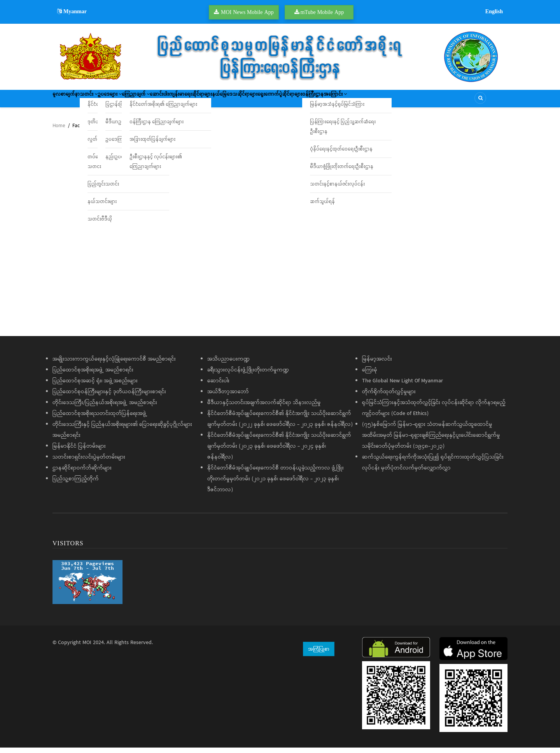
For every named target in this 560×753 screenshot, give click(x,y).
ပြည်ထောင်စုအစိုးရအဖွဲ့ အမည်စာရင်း (93, 375)
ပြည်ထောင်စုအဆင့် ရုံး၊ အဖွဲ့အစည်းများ (95, 386)
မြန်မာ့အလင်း (377, 364)
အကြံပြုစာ (319, 654)
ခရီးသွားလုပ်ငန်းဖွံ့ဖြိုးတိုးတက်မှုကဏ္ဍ (248, 375)
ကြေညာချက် (174, 101)
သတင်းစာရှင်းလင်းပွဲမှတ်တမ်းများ (89, 462)
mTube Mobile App (322, 12)
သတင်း (105, 101)
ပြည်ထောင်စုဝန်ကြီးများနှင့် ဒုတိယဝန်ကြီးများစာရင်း (109, 397)
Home (59, 131)
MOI (87, 648)
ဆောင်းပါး (209, 101)
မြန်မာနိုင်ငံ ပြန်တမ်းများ (79, 452)
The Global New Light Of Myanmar (402, 386)
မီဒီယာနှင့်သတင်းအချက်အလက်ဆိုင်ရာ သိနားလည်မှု (264, 408)
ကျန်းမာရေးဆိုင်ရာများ (251, 101)
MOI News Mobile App (247, 12)
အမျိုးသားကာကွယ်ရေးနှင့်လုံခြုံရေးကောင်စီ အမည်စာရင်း (114, 364)
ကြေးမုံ (370, 375)
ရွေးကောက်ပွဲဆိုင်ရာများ (366, 101)
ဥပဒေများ (137, 101)
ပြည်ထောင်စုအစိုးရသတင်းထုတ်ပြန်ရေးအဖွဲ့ (100, 419)
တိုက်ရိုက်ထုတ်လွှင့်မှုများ (389, 397)
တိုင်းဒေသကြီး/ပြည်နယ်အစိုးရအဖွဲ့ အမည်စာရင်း (105, 408)
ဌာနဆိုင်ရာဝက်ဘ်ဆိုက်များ (82, 473)
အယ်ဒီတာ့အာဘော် (228, 397)
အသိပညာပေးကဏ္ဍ (228, 364)
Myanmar (72, 11)
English (494, 11)
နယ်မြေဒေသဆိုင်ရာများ (308, 101)
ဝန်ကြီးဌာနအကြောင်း (423, 101)
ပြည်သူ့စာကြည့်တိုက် (76, 484)
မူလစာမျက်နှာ (71, 101)
